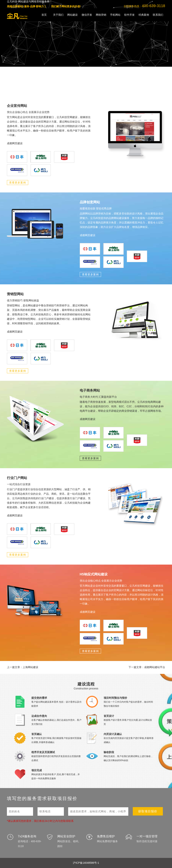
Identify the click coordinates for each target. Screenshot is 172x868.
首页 (44, 15)
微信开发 (87, 15)
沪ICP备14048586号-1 (86, 863)
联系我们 (158, 15)
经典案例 (144, 15)
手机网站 (115, 15)
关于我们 (58, 15)
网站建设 (72, 15)
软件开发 (129, 15)
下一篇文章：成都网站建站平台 (147, 667)
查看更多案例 (18, 183)
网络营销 (101, 15)
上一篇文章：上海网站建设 (23, 667)
